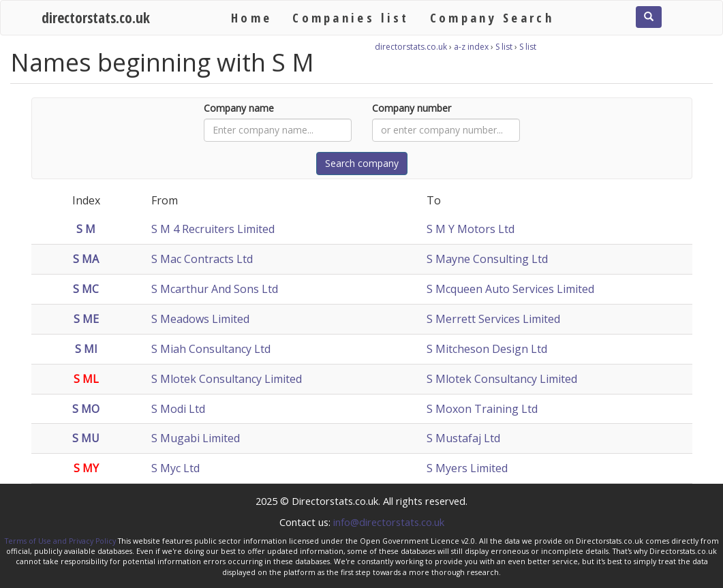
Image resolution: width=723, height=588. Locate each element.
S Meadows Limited (200, 319)
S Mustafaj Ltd (463, 438)
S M (86, 229)
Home (251, 17)
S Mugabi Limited (196, 438)
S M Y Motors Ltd (471, 229)
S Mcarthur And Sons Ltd (215, 289)
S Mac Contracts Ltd (202, 259)
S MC (86, 289)
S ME (86, 319)
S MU (86, 438)
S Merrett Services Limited (493, 319)
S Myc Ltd (175, 468)
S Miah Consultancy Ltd (211, 349)
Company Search (492, 17)
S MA (86, 259)
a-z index (471, 47)
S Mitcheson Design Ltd (487, 349)
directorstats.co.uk (96, 17)
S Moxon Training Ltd (482, 409)
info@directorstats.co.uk (389, 522)
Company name (239, 108)
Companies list (351, 17)
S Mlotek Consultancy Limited (227, 379)
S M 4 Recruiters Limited (213, 229)
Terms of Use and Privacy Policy (60, 541)
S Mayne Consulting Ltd (487, 259)
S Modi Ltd (178, 409)
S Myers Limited (467, 468)
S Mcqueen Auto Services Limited (510, 289)
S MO (86, 409)
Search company (362, 163)
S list (504, 47)
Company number (412, 108)
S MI (86, 349)
